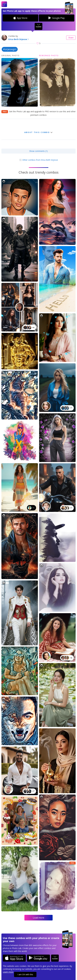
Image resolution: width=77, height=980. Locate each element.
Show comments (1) (38, 151)
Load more (38, 918)
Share (71, 38)
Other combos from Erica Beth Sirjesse (39, 160)
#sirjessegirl (10, 49)
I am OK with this (25, 974)
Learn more (8, 972)
